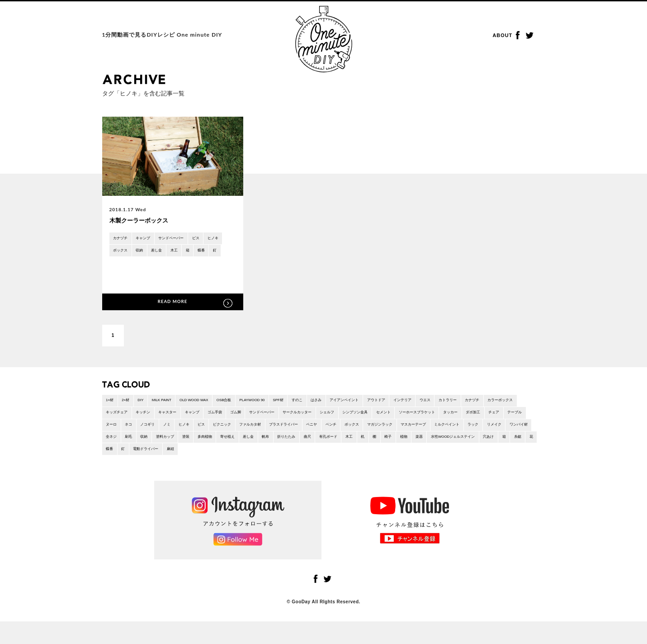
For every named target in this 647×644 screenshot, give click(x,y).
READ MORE (173, 303)
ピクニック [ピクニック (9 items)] (408, 430)
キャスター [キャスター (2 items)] (251, 417)
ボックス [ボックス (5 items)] (139, 444)
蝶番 (118, 266)
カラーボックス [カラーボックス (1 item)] (150, 417)
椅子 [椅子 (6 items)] (282, 457)
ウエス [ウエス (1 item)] (497, 403)
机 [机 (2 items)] (252, 457)
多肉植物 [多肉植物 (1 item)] (483, 444)
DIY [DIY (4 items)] (149, 403)
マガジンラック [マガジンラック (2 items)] (173, 444)
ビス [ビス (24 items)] (383, 430)
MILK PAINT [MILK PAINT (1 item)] (174, 403)
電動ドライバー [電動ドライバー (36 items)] (516, 457)
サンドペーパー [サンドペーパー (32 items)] (366, 417)
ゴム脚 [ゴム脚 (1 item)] (334, 417)
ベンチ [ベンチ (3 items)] (113, 444)
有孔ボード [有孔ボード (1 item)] (210, 457)
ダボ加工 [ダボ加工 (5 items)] (198, 430)
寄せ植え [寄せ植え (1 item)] (511, 444)
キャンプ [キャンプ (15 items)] (281, 417)
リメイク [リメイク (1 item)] (313, 444)
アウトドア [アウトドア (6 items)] (438, 403)
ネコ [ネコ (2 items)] (295, 430)
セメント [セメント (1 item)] (515, 417)
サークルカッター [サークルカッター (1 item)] (409, 417)
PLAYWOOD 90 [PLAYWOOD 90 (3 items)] (286, 403)
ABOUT (504, 36)
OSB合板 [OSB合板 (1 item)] (252, 403)
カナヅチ (123, 239)
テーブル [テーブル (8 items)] (249, 430)
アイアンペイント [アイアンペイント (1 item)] (399, 403)
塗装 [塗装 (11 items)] (460, 444)
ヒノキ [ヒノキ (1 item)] (362, 430)
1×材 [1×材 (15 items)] (111, 403)
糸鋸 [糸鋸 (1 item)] (439, 457)
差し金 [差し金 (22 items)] (113, 457)
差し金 (190, 253)
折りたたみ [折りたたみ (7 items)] (160, 457)
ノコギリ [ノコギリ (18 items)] (318, 430)
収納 (169, 253)
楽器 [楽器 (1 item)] (319, 457)
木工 (211, 253)
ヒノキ (121, 253)
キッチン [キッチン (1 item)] (221, 417)
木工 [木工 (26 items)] (236, 457)
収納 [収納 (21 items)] (410, 444)
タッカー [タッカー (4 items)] (170, 430)
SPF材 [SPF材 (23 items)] (319, 403)
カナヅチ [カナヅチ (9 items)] (116, 417)
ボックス (146, 253)
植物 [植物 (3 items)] (301, 457)
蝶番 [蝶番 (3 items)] (472, 457)
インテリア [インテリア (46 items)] (470, 403)
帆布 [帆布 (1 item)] (134, 457)
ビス (215, 239)
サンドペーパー (185, 239)
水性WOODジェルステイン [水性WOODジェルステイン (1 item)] (361, 457)
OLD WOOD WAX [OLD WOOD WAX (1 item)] (215, 403)
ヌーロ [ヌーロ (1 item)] (274, 430)
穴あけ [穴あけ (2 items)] (405, 457)
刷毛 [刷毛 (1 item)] (391, 444)
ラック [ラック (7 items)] (288, 444)
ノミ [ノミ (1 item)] (341, 430)
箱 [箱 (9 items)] (423, 457)
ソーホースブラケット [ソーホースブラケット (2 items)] (129, 430)
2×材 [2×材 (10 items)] (130, 403)
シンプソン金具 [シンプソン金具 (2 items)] (480, 417)
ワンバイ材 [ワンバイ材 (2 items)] (343, 444)
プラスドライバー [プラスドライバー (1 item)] (483, 430)
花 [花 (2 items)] (456, 457)
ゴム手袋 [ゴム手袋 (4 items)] (308, 417)
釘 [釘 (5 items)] (488, 457)
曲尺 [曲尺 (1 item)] (185, 457)
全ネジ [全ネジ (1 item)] (370, 444)
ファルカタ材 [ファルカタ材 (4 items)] (442, 430)
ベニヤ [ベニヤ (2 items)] (518, 430)
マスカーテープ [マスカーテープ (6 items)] (214, 444)
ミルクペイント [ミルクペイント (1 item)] (255, 444)
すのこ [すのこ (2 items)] (341, 403)
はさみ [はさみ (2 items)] (364, 403)
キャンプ (151, 239)
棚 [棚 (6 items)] (266, 457)
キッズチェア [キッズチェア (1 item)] (189, 417)
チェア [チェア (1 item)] (223, 430)
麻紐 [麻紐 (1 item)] (111, 471)
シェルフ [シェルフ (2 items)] (446, 417)
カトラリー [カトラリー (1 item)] (525, 403)
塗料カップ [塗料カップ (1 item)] (435, 444)
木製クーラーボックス (143, 220)
